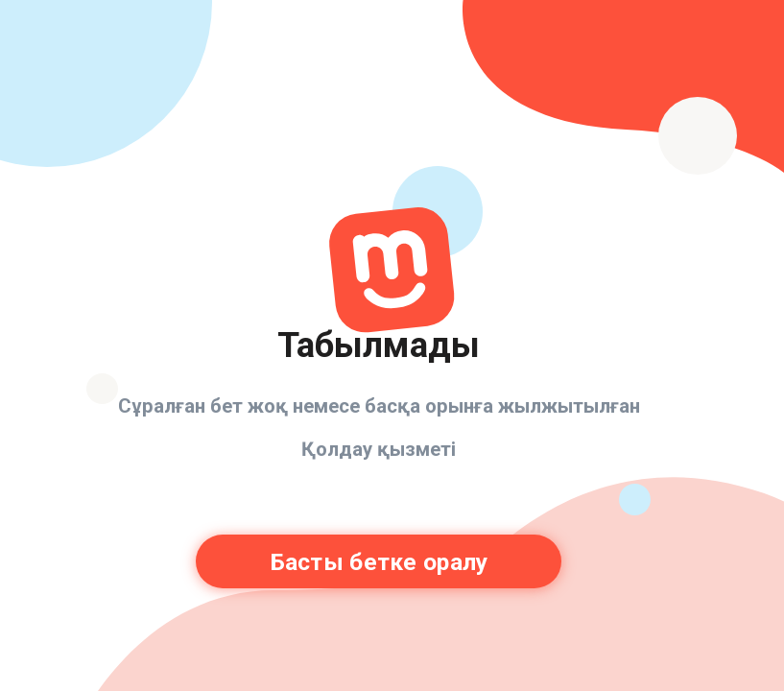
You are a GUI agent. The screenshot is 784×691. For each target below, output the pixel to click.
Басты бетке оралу (379, 562)
